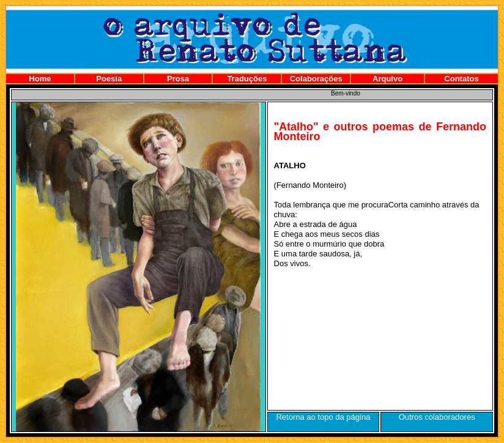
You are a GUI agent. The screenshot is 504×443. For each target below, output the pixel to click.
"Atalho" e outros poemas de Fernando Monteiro (380, 132)
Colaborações (316, 79)
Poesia (109, 79)
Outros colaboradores (437, 417)
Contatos (461, 79)
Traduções (247, 79)
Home (40, 79)
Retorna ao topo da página (323, 417)
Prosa (178, 79)
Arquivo (387, 79)
